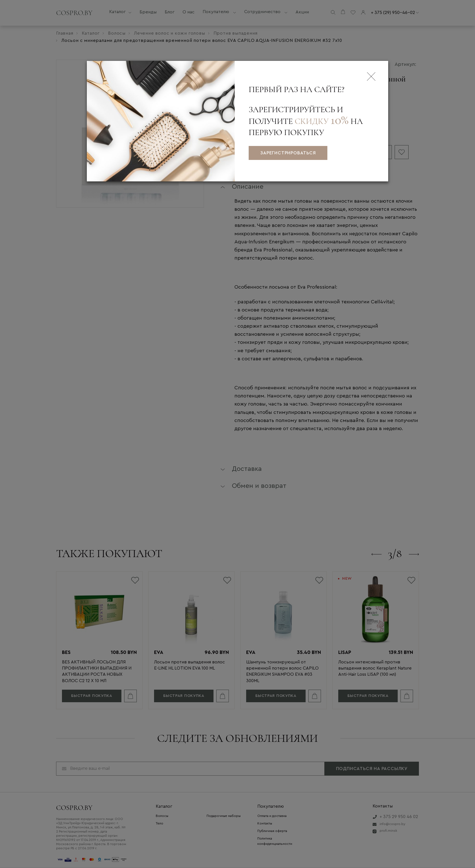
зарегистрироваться (288, 153)
